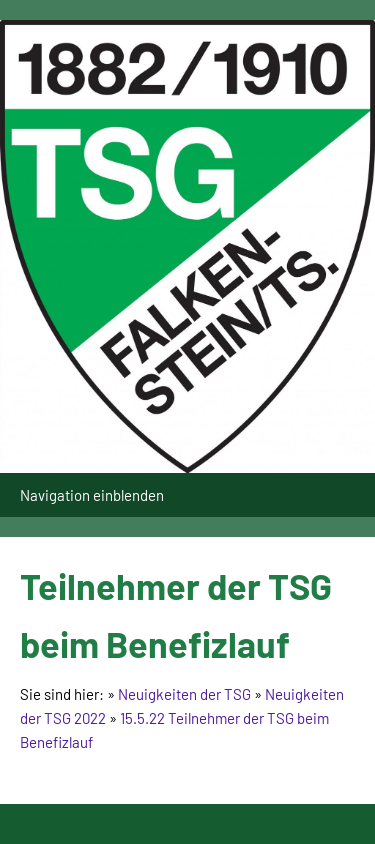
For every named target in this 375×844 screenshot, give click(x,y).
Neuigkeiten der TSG (184, 694)
